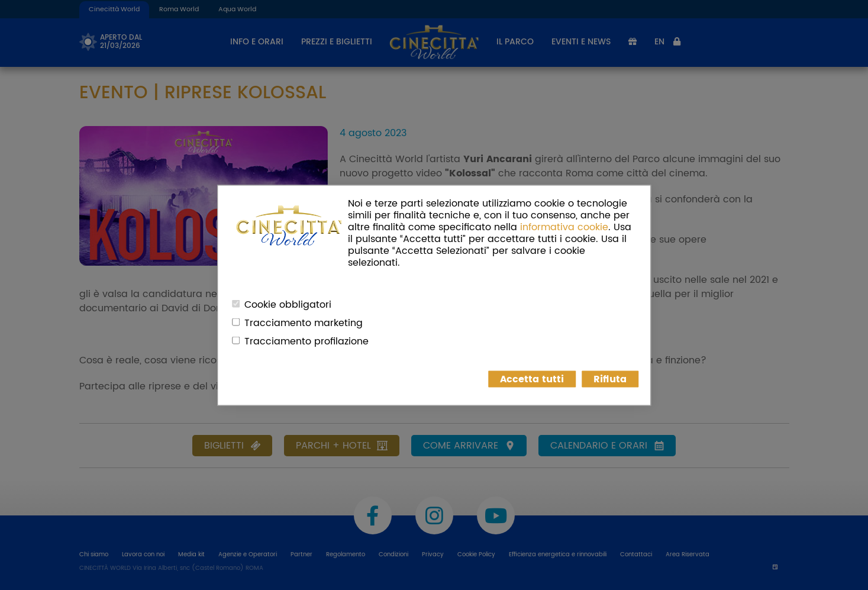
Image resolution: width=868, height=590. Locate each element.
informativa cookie (564, 227)
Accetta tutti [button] (532, 379)
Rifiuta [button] (610, 379)
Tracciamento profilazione (306, 341)
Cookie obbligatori (288, 304)
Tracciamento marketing (304, 323)
